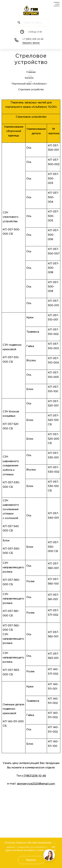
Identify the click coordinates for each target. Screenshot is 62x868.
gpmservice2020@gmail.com (36, 784)
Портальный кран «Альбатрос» (31, 83)
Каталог (31, 78)
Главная (31, 72)
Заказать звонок (31, 43)
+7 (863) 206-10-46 (33, 39)
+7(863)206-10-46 (34, 776)
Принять (31, 860)
